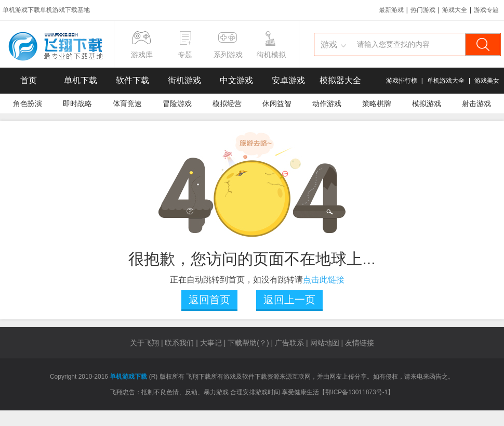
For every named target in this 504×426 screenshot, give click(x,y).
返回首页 (209, 300)
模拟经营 (227, 104)
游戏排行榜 (402, 81)
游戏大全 (455, 10)
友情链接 (360, 343)
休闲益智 (277, 104)
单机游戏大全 (446, 81)
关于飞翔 (144, 343)
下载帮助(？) (248, 343)
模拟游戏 (427, 104)
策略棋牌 (377, 104)
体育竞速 (127, 104)
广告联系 (289, 343)
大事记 (211, 343)
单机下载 (81, 80)
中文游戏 (236, 80)
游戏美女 (487, 81)
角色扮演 (28, 104)
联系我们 (179, 343)
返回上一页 (289, 300)
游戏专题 (486, 10)
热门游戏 (423, 10)
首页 (29, 80)
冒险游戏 (177, 104)
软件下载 (132, 80)
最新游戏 (391, 10)
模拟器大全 (340, 80)
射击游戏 (476, 104)
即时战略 (77, 104)
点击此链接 (324, 280)
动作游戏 (327, 104)
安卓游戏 (288, 80)
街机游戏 (184, 80)
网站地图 (325, 343)
